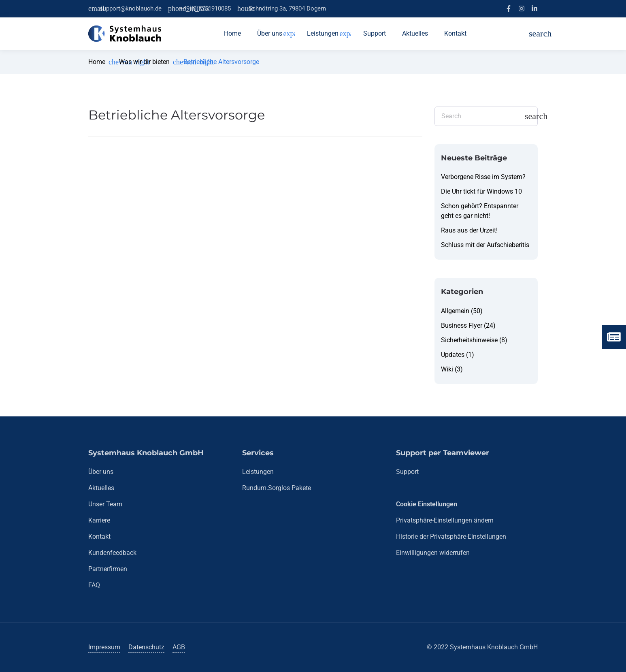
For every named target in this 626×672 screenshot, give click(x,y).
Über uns (101, 472)
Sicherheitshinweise (469, 340)
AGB (179, 647)
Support (407, 472)
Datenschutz (146, 647)
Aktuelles (101, 488)
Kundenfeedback (112, 553)
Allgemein (455, 311)
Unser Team (105, 504)
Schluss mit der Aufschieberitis (485, 245)
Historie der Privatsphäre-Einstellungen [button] (451, 537)
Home (97, 62)
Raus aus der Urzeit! (469, 230)
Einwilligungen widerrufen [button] (433, 553)
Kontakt (99, 537)
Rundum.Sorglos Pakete (277, 488)
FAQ (94, 585)
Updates (453, 355)
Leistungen (258, 472)
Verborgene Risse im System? (483, 177)
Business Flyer (462, 325)
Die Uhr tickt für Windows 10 (481, 191)
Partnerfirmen (108, 569)
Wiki (447, 369)
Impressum (104, 647)
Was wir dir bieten (144, 62)
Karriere (99, 520)
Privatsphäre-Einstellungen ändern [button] (445, 520)
